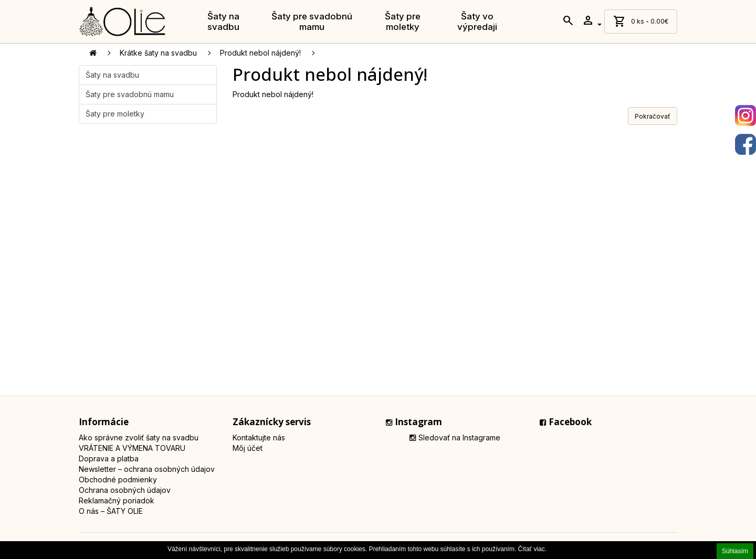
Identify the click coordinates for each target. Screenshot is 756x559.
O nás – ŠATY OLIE (111, 511)
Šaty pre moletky (403, 22)
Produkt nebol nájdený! (260, 53)
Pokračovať (653, 116)
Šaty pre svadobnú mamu (312, 22)
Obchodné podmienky (118, 479)
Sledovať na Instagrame (455, 437)
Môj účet (248, 448)
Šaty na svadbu (223, 22)
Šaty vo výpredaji (477, 22)
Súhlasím (735, 551)
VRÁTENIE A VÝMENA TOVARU (132, 448)
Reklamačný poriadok (117, 500)
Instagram (414, 422)
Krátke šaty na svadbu (158, 53)
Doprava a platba (109, 458)
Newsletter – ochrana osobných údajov (147, 469)
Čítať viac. (533, 549)
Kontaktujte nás (259, 437)
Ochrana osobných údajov (125, 490)
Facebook (566, 422)
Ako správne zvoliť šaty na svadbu (139, 437)
